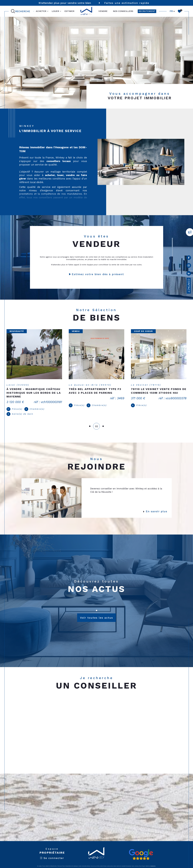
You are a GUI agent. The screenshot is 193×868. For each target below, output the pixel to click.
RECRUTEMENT (147, 11)
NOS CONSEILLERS (123, 11)
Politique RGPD (144, 862)
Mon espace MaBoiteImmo (122, 862)
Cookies (153, 862)
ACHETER (41, 11)
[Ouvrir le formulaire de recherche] (21, 11)
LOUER (55, 11)
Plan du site (95, 862)
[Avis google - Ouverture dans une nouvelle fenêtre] (141, 851)
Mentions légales (106, 862)
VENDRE (103, 11)
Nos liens (135, 862)
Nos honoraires (84, 862)
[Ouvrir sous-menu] (48, 11)
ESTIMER (69, 11)
